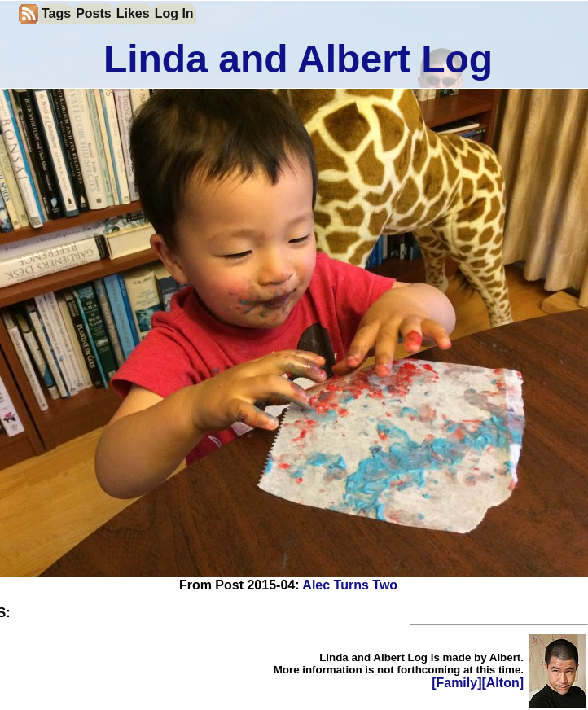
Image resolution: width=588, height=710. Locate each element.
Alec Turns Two (350, 585)
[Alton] (502, 683)
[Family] (456, 683)
